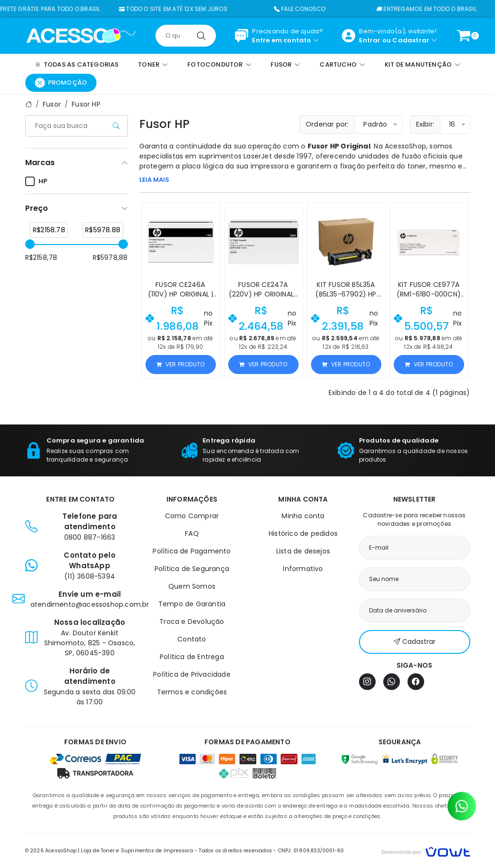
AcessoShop (405, 146)
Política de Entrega (192, 657)
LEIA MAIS (154, 180)
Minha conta (303, 516)
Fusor (52, 104)
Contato (192, 639)
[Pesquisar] (201, 36)
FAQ (192, 533)
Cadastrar (411, 40)
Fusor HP (86, 104)
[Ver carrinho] (464, 36)
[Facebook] (416, 682)
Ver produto (180, 364)
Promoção (61, 83)
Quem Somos (192, 586)
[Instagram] (367, 682)
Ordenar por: (327, 124)
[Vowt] (426, 851)
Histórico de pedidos (303, 533)
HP (36, 181)
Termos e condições (192, 692)
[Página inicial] (81, 35)
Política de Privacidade (192, 674)
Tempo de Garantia (192, 604)
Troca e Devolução (192, 621)
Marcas (40, 163)
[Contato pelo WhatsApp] (462, 806)
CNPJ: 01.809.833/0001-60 (311, 851)
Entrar (370, 40)
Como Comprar (192, 516)
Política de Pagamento (192, 551)
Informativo (303, 569)
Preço (37, 208)
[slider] (30, 244)
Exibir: (425, 124)
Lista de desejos (303, 551)
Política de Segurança (192, 569)
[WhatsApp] (392, 682)
